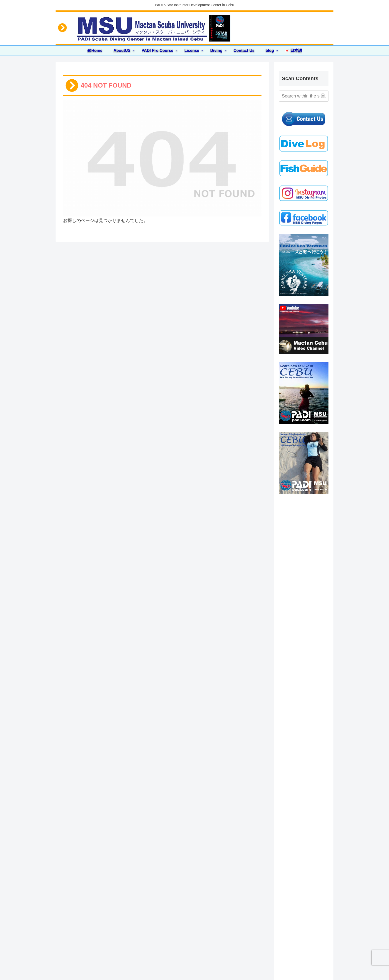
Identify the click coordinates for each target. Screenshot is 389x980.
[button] (323, 96)
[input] (304, 96)
